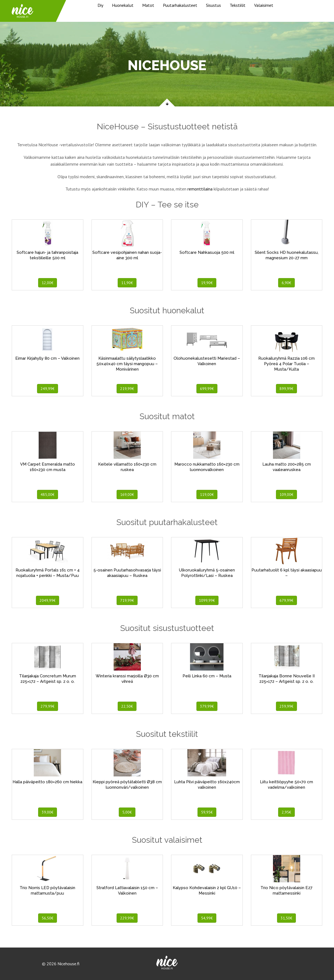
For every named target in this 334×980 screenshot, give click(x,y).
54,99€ (207, 918)
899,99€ (286, 389)
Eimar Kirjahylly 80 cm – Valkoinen (47, 358)
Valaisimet (264, 5)
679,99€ (286, 600)
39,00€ (48, 812)
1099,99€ (207, 600)
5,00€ (127, 812)
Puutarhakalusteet (180, 5)
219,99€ (127, 389)
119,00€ (207, 495)
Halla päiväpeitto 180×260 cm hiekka (47, 782)
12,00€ (48, 283)
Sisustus (213, 5)
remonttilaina (200, 189)
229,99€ (127, 918)
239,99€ (286, 706)
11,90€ (127, 283)
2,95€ (286, 812)
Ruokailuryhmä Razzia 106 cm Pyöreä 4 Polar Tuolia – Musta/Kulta (286, 364)
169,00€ (127, 495)
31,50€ (286, 918)
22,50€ (127, 706)
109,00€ (286, 495)
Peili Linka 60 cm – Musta (207, 676)
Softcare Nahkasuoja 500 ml (207, 252)
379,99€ (207, 706)
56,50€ (48, 918)
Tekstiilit (238, 5)
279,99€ (48, 706)
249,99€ (48, 389)
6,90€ (286, 283)
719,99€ (127, 600)
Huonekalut (123, 5)
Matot (148, 5)
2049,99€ (48, 600)
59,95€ (207, 812)
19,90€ (207, 283)
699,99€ (207, 389)
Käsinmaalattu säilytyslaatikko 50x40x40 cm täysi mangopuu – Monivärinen (127, 364)
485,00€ (48, 495)
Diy (100, 5)
